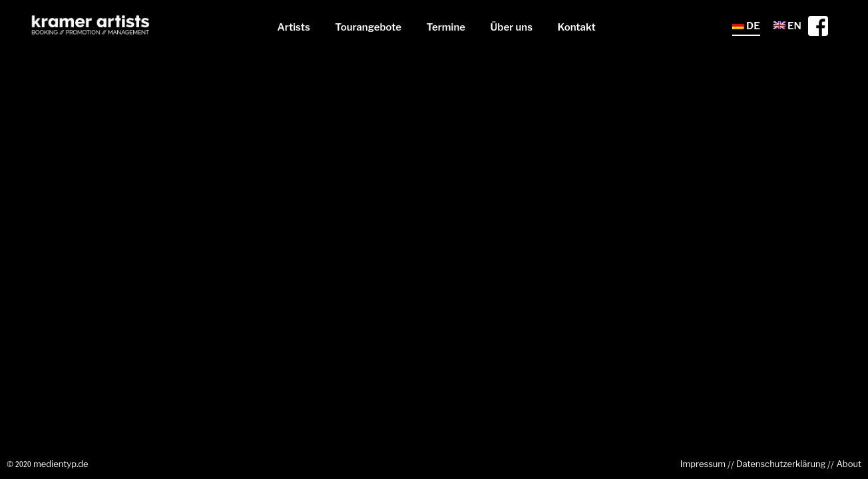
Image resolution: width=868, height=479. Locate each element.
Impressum (703, 464)
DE (746, 26)
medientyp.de (61, 464)
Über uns (512, 27)
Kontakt (577, 27)
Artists (293, 27)
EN (787, 26)
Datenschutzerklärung (781, 464)
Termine (446, 27)
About (849, 464)
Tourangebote (368, 27)
